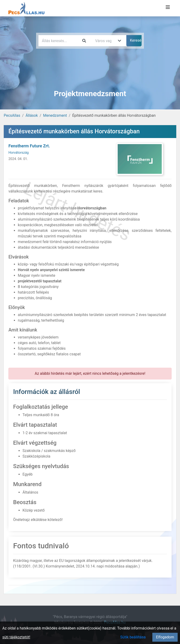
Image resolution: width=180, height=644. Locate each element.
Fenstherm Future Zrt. (29, 146)
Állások (32, 115)
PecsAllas (12, 115)
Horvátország (19, 153)
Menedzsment (55, 115)
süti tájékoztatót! (16, 637)
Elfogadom (165, 637)
